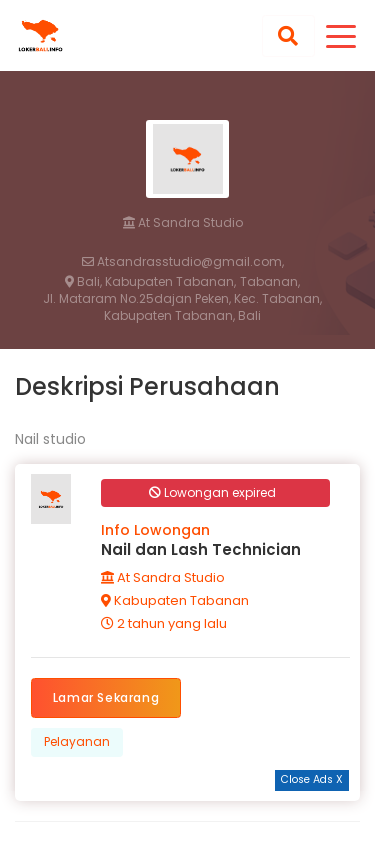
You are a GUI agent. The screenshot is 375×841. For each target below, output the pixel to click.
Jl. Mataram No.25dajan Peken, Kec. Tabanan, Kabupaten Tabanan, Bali (182, 307)
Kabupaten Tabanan (175, 600)
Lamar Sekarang (106, 697)
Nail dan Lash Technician (201, 549)
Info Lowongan (155, 530)
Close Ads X (312, 779)
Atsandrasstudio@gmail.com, (183, 262)
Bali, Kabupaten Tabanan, (150, 282)
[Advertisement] (188, 816)
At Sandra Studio (183, 222)
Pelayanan (77, 741)
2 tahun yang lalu (164, 623)
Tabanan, (270, 282)
